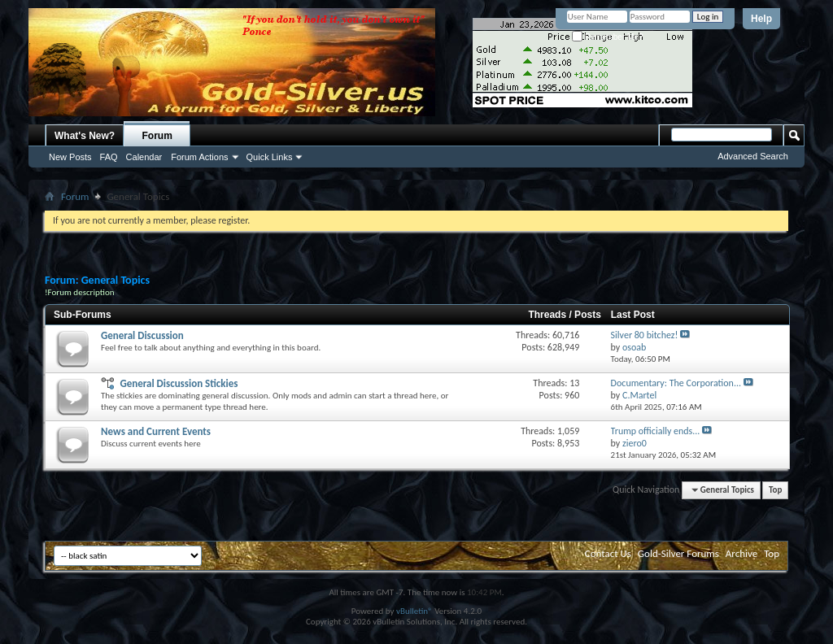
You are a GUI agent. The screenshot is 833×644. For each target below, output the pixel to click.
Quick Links (270, 157)
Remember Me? (607, 37)
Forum (157, 136)
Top (775, 490)
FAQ (109, 157)
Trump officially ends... (656, 431)
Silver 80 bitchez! (645, 335)
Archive (741, 553)
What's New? (85, 136)
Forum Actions (199, 157)
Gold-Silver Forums (678, 553)
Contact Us (608, 553)
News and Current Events (156, 431)
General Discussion (142, 335)
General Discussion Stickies (179, 383)
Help (761, 19)
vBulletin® (414, 611)
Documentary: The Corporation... (676, 383)
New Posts (70, 157)
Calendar (144, 157)
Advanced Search (753, 156)
